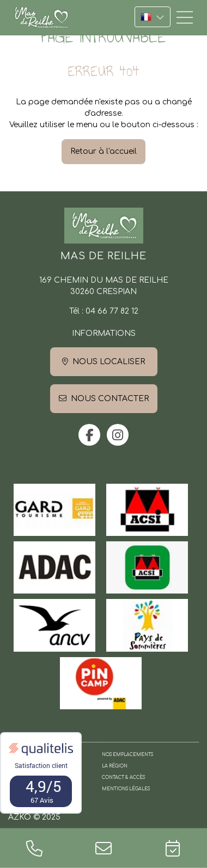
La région (115, 766)
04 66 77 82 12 (112, 311)
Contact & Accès (123, 778)
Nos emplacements (127, 755)
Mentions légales (126, 789)
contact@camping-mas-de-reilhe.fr (104, 848)
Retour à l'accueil (103, 151)
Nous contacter (110, 399)
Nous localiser (109, 362)
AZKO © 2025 (34, 817)
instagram (118, 435)
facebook (89, 435)
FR (153, 17)
